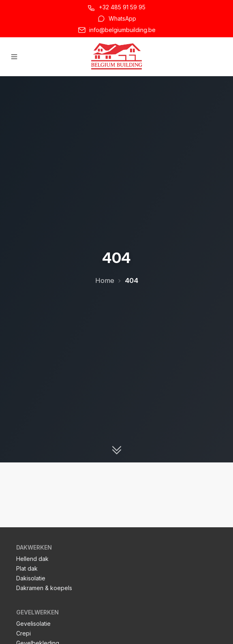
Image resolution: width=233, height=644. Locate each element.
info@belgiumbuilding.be (122, 30)
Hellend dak (32, 559)
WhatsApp (122, 18)
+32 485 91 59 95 (122, 7)
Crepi (24, 633)
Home (105, 280)
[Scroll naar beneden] (117, 450)
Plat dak (27, 568)
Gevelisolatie (33, 624)
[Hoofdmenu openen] (14, 57)
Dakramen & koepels (44, 588)
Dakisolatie (31, 578)
